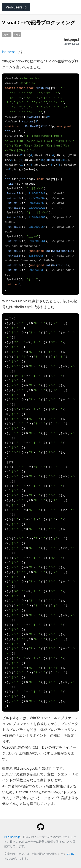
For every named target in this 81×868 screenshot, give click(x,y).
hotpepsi (9, 52)
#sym (7, 34)
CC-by (70, 854)
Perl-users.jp (16, 7)
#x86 (17, 34)
